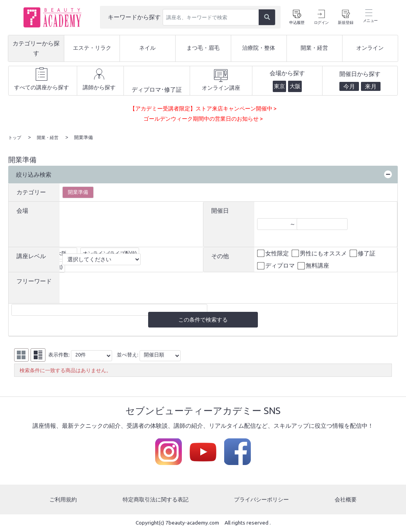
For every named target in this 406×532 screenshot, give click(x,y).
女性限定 (274, 253)
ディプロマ (276, 265)
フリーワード (34, 280)
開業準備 (78, 191)
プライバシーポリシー (263, 500)
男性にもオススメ (320, 253)
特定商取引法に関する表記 (155, 500)
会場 (22, 210)
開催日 (220, 210)
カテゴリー (31, 191)
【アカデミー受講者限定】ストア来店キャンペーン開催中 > (203, 108)
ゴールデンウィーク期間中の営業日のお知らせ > (203, 119)
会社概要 (346, 500)
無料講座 (314, 265)
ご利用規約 (63, 500)
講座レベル (31, 255)
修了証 (363, 253)
